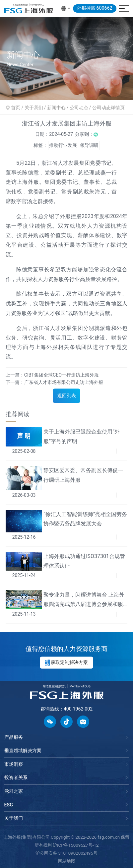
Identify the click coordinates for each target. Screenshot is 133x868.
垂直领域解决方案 (23, 750)
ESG (9, 805)
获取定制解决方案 (66, 663)
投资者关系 (16, 777)
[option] (66, 58)
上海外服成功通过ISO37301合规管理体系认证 (84, 561)
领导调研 (89, 145)
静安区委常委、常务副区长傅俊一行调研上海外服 (83, 475)
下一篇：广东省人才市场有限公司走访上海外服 (54, 382)
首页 (16, 108)
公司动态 (79, 108)
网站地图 (67, 861)
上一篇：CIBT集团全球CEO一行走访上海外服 (52, 375)
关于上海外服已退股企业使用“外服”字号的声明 (82, 436)
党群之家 (14, 791)
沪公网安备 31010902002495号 (66, 853)
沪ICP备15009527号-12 (76, 845)
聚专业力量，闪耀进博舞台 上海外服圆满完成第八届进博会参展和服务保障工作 (84, 601)
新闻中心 (56, 108)
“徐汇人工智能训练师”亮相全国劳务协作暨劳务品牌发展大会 (85, 519)
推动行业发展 (63, 145)
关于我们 (14, 818)
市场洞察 (14, 764)
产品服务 (14, 737)
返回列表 (67, 396)
